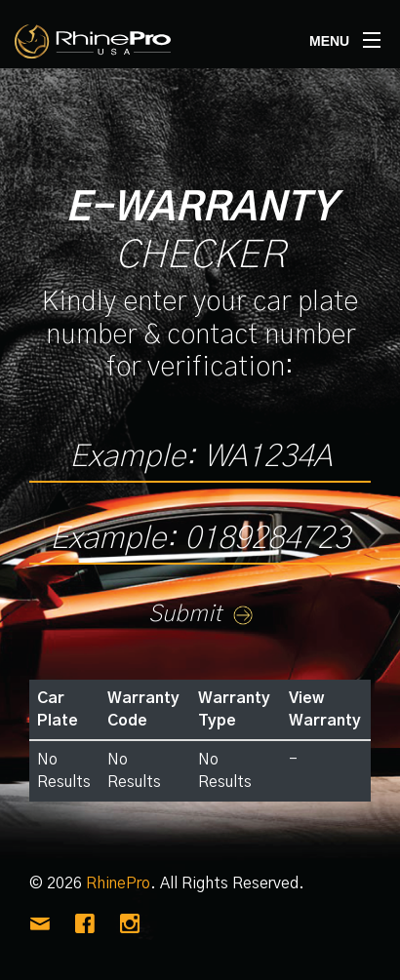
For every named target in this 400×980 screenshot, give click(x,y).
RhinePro (118, 883)
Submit (200, 614)
